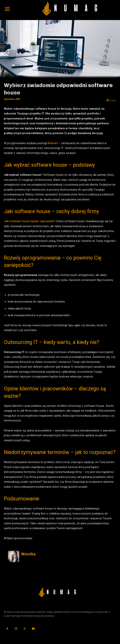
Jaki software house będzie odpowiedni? (30, 221)
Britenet (53, 143)
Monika (29, 554)
